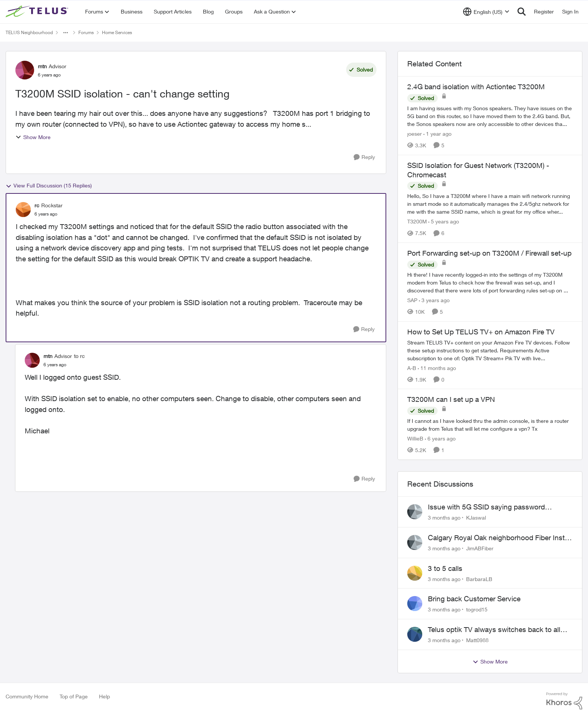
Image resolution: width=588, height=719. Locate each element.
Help (104, 696)
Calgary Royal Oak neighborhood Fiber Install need (500, 538)
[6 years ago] (440, 438)
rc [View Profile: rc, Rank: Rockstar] (37, 205)
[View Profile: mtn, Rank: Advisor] (25, 70)
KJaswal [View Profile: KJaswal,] (476, 518)
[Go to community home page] (38, 12)
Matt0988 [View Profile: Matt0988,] (477, 640)
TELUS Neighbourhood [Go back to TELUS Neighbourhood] (29, 32)
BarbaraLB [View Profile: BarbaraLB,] (479, 579)
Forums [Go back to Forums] (86, 32)
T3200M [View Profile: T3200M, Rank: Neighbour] (417, 221)
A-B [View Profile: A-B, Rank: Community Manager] (412, 368)
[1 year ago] (437, 134)
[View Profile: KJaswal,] (415, 512)
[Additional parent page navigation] (66, 33)
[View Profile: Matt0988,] (415, 634)
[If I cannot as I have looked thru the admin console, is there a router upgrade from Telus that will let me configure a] (490, 425)
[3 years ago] (434, 300)
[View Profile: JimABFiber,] (415, 542)
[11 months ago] (437, 368)
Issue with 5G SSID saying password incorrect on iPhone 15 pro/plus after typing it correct (500, 507)
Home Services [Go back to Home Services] (117, 32)
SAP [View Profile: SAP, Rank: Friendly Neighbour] (412, 300)
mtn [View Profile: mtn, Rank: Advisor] (42, 66)
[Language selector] (486, 12)
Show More (33, 137)
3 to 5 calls (445, 568)
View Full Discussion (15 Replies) (49, 186)
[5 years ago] (444, 221)
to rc (79, 356)
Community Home (27, 696)
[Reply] (364, 157)
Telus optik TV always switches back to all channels (494, 630)
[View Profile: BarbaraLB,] (415, 573)
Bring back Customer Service (474, 599)
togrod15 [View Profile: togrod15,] (477, 609)
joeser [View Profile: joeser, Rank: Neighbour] (415, 134)
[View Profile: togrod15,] (415, 604)
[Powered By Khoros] (564, 701)
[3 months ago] (444, 518)
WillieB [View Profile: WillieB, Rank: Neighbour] (415, 438)
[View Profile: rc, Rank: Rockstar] (23, 210)
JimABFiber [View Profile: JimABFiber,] (480, 548)
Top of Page (74, 696)
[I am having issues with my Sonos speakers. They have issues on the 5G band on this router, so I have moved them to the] (490, 116)
